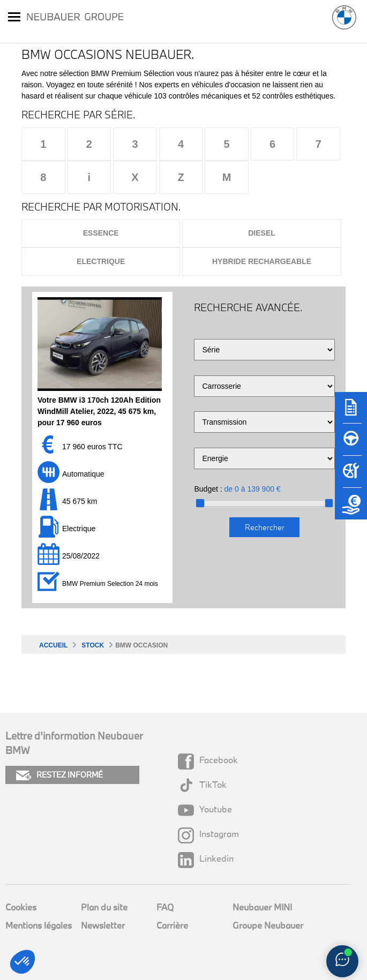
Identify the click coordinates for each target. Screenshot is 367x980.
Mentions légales (39, 925)
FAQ (165, 907)
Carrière (172, 925)
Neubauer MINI (262, 907)
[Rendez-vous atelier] (351, 477)
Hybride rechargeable (262, 261)
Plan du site (104, 907)
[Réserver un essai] (351, 444)
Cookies (21, 907)
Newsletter (103, 925)
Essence (101, 233)
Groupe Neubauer (268, 925)
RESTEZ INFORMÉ (59, 775)
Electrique (101, 261)
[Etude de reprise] (351, 509)
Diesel (262, 233)
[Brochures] (351, 412)
